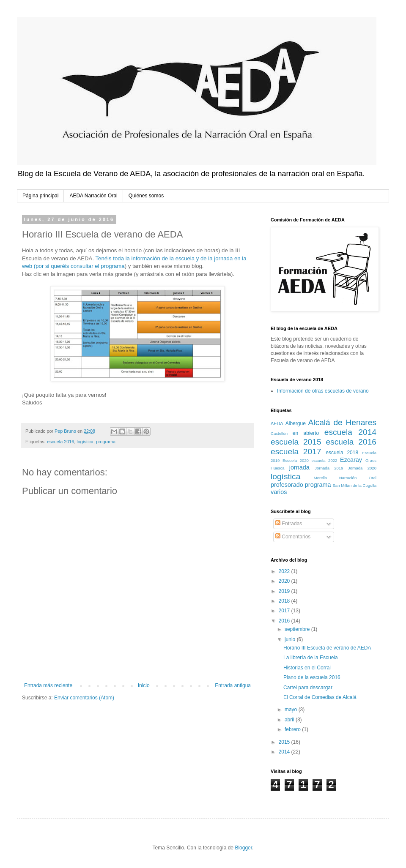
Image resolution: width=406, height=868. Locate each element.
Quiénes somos (146, 196)
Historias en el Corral (307, 668)
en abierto (306, 433)
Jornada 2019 (329, 468)
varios (279, 492)
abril (290, 720)
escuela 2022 (325, 460)
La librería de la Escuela (311, 658)
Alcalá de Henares (343, 422)
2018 (285, 601)
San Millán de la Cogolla (354, 485)
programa (106, 442)
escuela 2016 (60, 442)
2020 (285, 581)
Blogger (243, 848)
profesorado (287, 485)
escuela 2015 (296, 442)
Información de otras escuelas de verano (323, 391)
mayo (292, 710)
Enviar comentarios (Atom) (84, 698)
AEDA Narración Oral (93, 196)
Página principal (40, 196)
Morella (320, 478)
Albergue (296, 423)
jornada (299, 467)
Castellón (279, 433)
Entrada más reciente (48, 685)
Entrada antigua (233, 685)
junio (291, 639)
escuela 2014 (350, 432)
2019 (285, 591)
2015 (285, 742)
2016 (285, 621)
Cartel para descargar (308, 688)
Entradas (289, 524)
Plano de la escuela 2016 (312, 677)
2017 (285, 611)
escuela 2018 (342, 453)
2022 (285, 571)
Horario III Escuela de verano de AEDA (327, 648)
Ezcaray (351, 460)
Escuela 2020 (296, 460)
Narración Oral (358, 478)
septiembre (298, 629)
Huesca (278, 468)
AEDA (277, 423)
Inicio (144, 685)
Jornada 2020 (362, 468)
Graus (371, 460)
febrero (293, 729)
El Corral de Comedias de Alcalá (320, 697)
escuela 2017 (296, 452)
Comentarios (293, 537)
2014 (285, 752)
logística (85, 442)
